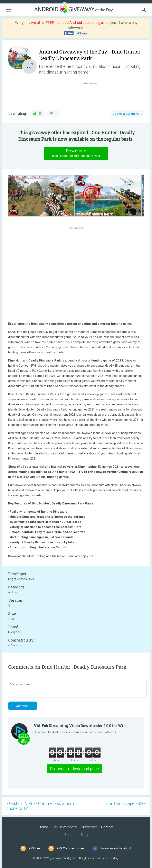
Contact (107, 827)
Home (43, 827)
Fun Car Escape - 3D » (126, 803)
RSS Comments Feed (71, 848)
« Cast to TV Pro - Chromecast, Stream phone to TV (41, 806)
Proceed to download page (74, 769)
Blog (84, 835)
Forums (70, 835)
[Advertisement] (92, 95)
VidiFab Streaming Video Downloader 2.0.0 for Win (80, 726)
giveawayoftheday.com (64, 858)
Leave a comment (127, 113)
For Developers (65, 827)
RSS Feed (35, 848)
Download (76, 153)
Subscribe (89, 827)
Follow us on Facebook (116, 848)
